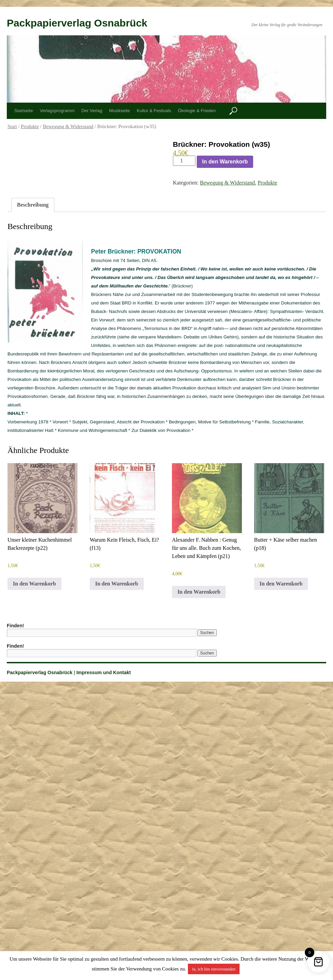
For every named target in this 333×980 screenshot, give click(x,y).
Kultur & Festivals (154, 111)
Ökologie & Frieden (197, 111)
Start (12, 126)
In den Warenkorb (225, 162)
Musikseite (119, 111)
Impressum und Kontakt (104, 672)
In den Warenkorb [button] (34, 584)
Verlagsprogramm (57, 111)
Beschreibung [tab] (33, 205)
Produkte (30, 126)
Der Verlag (92, 111)
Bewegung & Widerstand (68, 126)
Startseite (24, 111)
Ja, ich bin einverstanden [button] (214, 969)
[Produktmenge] (184, 161)
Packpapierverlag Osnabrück (77, 23)
